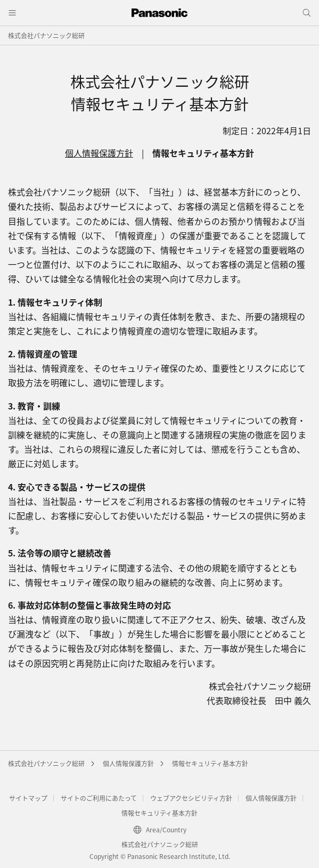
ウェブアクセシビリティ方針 (191, 798)
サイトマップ (28, 798)
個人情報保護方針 (99, 153)
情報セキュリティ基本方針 (210, 763)
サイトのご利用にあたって (99, 798)
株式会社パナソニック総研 (46, 35)
